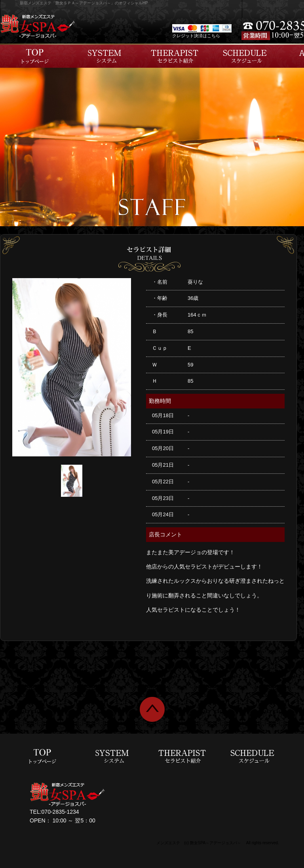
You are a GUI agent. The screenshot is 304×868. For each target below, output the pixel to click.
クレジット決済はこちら (196, 36)
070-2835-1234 (60, 812)
